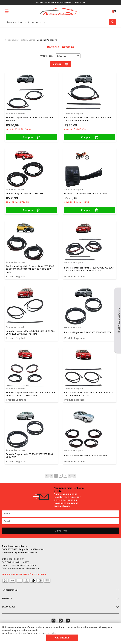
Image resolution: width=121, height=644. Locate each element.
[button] (68, 56)
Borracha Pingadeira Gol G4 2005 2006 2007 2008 (88, 332)
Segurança (8, 607)
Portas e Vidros (28, 40)
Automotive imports (16, 114)
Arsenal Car (13, 40)
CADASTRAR (61, 531)
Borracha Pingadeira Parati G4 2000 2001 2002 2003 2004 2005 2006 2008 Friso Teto (31, 332)
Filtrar (61, 64)
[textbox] (57, 22)
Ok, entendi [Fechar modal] (62, 638)
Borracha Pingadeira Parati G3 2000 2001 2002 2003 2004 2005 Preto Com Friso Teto (31, 394)
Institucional (10, 590)
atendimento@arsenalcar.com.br (19, 552)
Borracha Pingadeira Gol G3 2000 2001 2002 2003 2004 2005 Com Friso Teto (88, 119)
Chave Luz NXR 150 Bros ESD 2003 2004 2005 (86, 193)
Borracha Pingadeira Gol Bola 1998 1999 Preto (86, 456)
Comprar (31, 137)
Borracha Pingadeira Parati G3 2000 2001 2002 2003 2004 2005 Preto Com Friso (89, 394)
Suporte (7, 598)
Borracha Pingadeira (47, 40)
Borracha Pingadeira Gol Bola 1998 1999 (25, 193)
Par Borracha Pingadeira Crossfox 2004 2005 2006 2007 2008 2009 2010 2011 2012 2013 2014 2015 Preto (30, 269)
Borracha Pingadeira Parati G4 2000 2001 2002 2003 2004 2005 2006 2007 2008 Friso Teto (89, 269)
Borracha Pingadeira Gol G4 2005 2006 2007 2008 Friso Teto (30, 119)
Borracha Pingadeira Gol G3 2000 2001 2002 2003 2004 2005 (29, 456)
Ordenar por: (46, 56)
